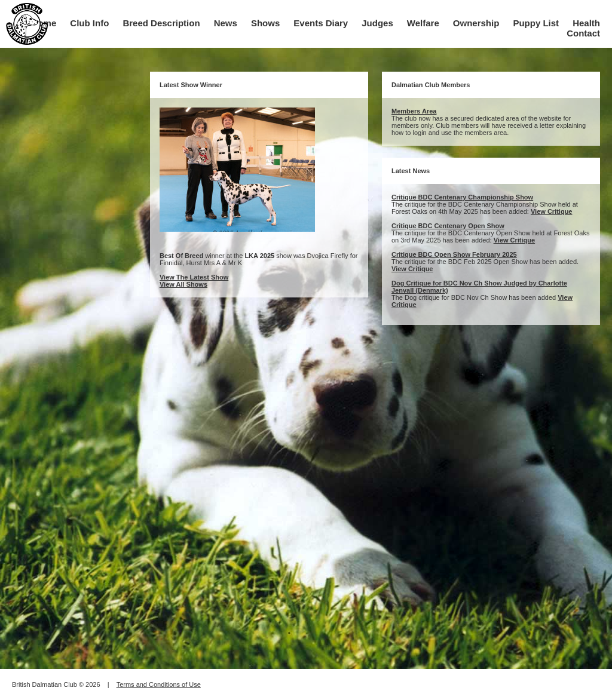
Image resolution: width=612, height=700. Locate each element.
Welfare (423, 23)
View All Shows (183, 284)
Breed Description (161, 23)
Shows (265, 23)
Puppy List (536, 23)
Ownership (476, 23)
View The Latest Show (194, 277)
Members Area (414, 111)
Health (586, 23)
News (226, 23)
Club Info (89, 23)
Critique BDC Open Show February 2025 (454, 254)
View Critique (551, 211)
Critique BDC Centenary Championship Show (462, 197)
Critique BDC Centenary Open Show (448, 226)
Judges (377, 23)
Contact (583, 33)
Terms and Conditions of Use (159, 684)
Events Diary (321, 23)
